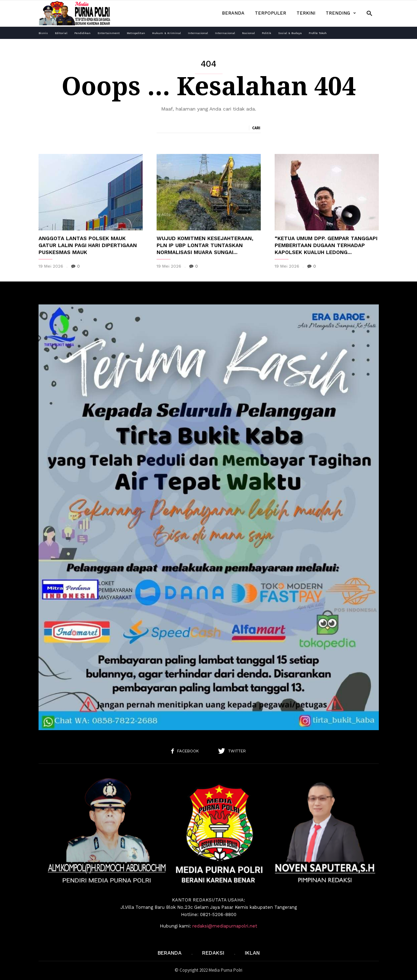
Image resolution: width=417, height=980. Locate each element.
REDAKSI (213, 953)
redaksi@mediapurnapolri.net (225, 926)
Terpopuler (270, 13)
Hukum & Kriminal (166, 33)
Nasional (248, 33)
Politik (266, 33)
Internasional (198, 33)
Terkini (306, 13)
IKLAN (252, 953)
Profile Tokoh (318, 33)
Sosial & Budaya (290, 33)
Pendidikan (82, 33)
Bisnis (43, 33)
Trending (341, 13)
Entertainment (109, 33)
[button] (369, 13)
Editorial (61, 33)
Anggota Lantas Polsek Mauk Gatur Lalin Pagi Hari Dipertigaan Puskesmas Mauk (88, 245)
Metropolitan (136, 33)
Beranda (233, 13)
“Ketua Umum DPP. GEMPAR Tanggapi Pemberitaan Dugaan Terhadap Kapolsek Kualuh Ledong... (326, 245)
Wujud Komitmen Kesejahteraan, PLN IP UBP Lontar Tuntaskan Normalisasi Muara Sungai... (205, 245)
